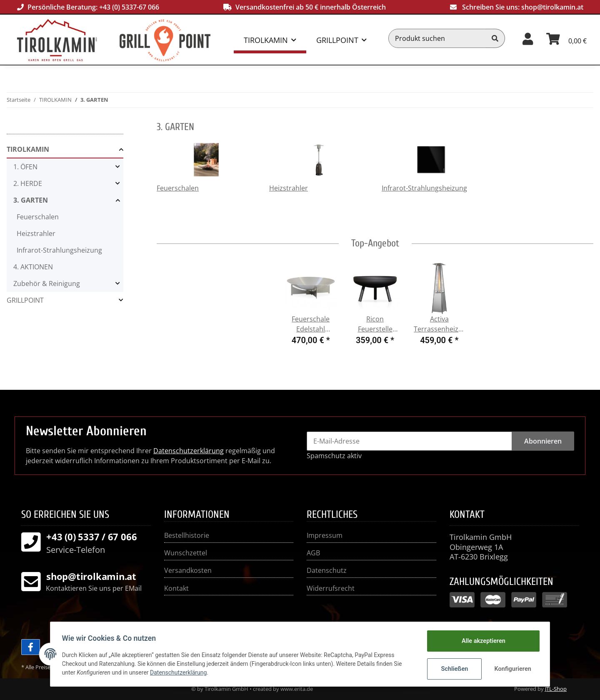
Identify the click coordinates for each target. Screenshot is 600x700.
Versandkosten (188, 570)
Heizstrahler (289, 188)
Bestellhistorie (187, 535)
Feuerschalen (178, 188)
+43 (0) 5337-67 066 (129, 7)
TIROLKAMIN (28, 149)
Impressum (325, 535)
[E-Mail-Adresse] (409, 441)
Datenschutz (327, 570)
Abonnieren (543, 441)
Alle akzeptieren (481, 641)
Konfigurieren (511, 669)
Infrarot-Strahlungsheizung (424, 188)
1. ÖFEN (25, 167)
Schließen (453, 669)
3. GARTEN (31, 200)
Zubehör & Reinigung (47, 284)
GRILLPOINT (25, 300)
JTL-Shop (556, 689)
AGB (313, 553)
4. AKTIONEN (33, 267)
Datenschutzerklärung (189, 451)
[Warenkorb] (566, 38)
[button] (528, 38)
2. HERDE (28, 183)
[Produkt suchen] (437, 38)
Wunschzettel (186, 553)
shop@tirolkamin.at (552, 7)
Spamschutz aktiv (334, 456)
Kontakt (176, 588)
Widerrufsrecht (331, 588)
